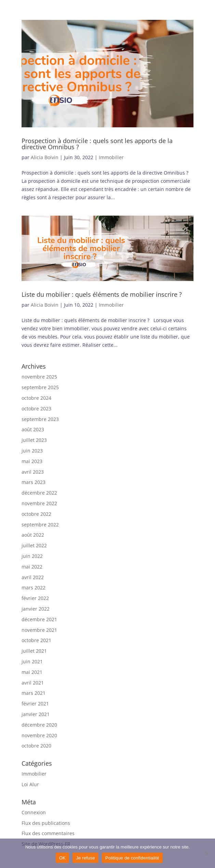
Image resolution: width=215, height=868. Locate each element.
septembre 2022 (40, 525)
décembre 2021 (39, 619)
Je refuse (85, 858)
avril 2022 (33, 577)
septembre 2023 (40, 419)
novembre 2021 (39, 630)
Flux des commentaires (48, 833)
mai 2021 (32, 672)
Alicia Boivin (45, 157)
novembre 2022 (39, 503)
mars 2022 (33, 588)
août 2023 (33, 429)
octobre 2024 (36, 398)
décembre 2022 (39, 493)
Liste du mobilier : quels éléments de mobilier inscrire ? (103, 294)
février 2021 (35, 704)
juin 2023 (32, 451)
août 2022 (33, 535)
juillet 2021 (34, 651)
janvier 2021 (36, 714)
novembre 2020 (39, 735)
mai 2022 (32, 567)
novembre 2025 (39, 377)
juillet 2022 (34, 545)
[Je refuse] (206, 853)
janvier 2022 (36, 609)
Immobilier (111, 157)
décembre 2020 (39, 725)
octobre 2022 (36, 514)
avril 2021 (33, 683)
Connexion (34, 812)
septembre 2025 (40, 387)
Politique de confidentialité (132, 858)
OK (62, 858)
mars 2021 (33, 693)
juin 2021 (32, 661)
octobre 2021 (36, 640)
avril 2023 (33, 472)
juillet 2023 (34, 440)
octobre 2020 (36, 746)
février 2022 (35, 598)
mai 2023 (32, 461)
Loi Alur (30, 784)
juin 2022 (32, 556)
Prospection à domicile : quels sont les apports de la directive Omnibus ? (97, 144)
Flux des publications (46, 823)
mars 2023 (33, 482)
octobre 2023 (36, 409)
